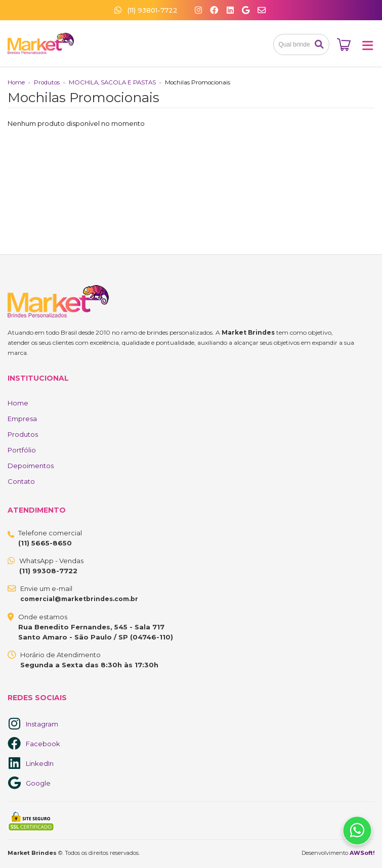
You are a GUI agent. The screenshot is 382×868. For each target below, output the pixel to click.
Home (16, 82)
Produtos (47, 82)
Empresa (22, 419)
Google (38, 783)
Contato (21, 481)
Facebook (43, 744)
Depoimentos (31, 466)
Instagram (42, 724)
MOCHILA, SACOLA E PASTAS (112, 82)
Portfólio (22, 450)
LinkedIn (40, 763)
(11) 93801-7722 (146, 10)
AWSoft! (362, 853)
